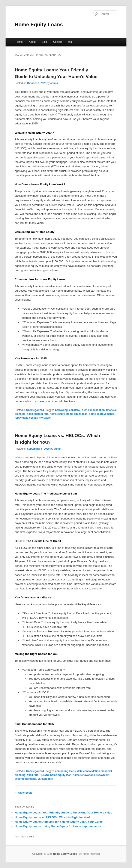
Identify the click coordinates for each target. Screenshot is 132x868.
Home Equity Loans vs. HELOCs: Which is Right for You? (53, 817)
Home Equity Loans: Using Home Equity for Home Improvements (58, 826)
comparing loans (65, 771)
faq (70, 42)
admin (54, 83)
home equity (57, 414)
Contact (58, 42)
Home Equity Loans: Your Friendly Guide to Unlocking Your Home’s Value (63, 813)
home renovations (84, 775)
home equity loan (77, 414)
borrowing (61, 410)
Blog (44, 42)
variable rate (45, 779)
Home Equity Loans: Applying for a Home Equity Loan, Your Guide (59, 822)
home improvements (101, 414)
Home (19, 42)
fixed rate (33, 775)
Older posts (24, 793)
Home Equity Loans (39, 24)
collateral (75, 410)
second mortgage (40, 418)
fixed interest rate (38, 414)
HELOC (44, 775)
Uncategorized (35, 410)
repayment (21, 418)
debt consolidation (93, 410)
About (32, 42)
